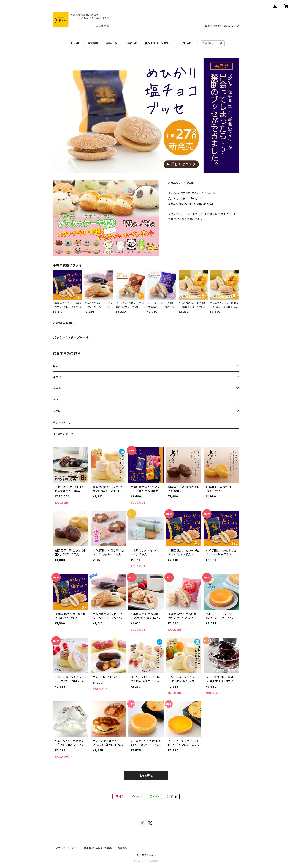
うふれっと (131, 43)
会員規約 (122, 848)
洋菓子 (57, 377)
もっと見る (146, 776)
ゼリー (57, 400)
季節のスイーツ (62, 423)
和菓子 (57, 366)
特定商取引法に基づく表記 (98, 848)
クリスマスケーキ (63, 434)
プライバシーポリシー (67, 848)
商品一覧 (112, 43)
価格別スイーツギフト (158, 43)
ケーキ (57, 389)
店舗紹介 (93, 43)
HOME (76, 43)
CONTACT (186, 43)
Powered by (146, 861)
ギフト (56, 411)
